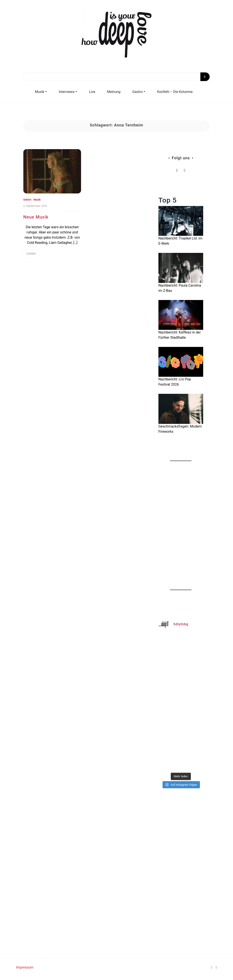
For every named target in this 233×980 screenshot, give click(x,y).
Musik (40, 92)
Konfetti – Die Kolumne (175, 92)
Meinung (114, 92)
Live (92, 92)
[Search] (116, 77)
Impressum (25, 967)
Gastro (137, 92)
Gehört (27, 200)
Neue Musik (36, 217)
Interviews (67, 92)
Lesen (31, 253)
